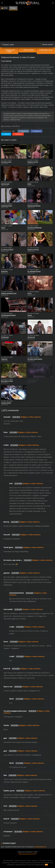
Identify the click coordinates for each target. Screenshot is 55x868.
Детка (29, 184)
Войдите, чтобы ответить (31, 417)
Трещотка (4, 359)
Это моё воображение (35, 228)
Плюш (3, 228)
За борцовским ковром (8, 315)
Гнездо (30, 315)
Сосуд (29, 293)
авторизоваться (40, 847)
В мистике (4, 271)
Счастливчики (32, 381)
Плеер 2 (13, 8)
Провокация (5, 337)
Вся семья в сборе (7, 381)
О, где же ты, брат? (7, 249)
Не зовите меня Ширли (35, 359)
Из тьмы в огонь (6, 162)
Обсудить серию (7, 45)
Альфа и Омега (6, 403)
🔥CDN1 (4, 8)
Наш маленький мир (34, 206)
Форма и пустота (33, 162)
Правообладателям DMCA (27, 854)
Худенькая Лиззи (7, 206)
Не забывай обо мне (34, 271)
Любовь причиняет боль (9, 293)
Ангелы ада (31, 337)
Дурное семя (5, 184)
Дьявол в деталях (33, 249)
